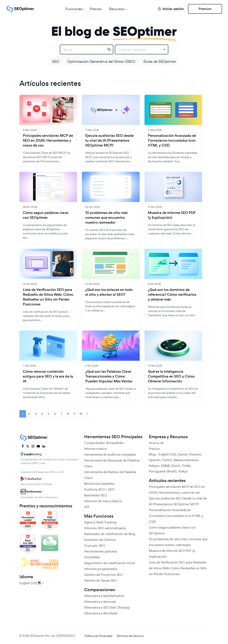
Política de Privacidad (98, 636)
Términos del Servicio (130, 636)
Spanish (154, 460)
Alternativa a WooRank (101, 613)
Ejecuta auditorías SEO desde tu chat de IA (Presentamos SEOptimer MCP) (109, 141)
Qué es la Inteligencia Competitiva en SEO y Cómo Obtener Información (171, 376)
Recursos (117, 9)
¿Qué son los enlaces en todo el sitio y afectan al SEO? (109, 292)
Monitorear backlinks (99, 484)
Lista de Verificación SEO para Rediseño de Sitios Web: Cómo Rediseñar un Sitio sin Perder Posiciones (48, 297)
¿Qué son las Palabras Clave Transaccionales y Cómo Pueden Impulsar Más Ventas (109, 376)
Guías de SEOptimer (160, 61)
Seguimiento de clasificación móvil (110, 563)
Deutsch (195, 454)
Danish (183, 454)
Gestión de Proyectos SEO (103, 575)
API (87, 507)
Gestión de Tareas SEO (101, 580)
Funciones (74, 9)
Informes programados (101, 569)
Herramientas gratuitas (101, 551)
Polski (186, 466)
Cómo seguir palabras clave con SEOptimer (46, 215)
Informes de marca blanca (103, 501)
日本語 (165, 466)
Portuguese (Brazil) (163, 471)
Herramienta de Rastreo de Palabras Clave (110, 475)
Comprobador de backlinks (104, 443)
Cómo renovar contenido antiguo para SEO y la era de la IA (48, 376)
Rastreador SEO (96, 495)
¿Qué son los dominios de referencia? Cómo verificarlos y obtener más (172, 295)
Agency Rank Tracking (100, 522)
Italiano (154, 466)
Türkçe (183, 471)
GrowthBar (92, 557)
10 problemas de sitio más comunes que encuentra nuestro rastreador (106, 218)
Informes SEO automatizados (105, 528)
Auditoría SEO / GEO (99, 489)
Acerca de (156, 443)
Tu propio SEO (95, 546)
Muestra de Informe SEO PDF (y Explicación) (172, 215)
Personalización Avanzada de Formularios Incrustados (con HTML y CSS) (172, 141)
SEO (56, 61)
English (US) (167, 454)
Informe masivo (95, 449)
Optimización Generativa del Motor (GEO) (101, 61)
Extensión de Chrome (100, 540)
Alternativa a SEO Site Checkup (107, 607)
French (167, 460)
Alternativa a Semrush (100, 602)
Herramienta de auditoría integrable (110, 455)
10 (81, 414)
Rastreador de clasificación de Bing (110, 534)
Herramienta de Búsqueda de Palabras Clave (112, 463)
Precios (96, 9)
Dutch (176, 466)
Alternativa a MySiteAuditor (104, 596)
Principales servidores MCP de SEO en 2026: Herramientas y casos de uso (48, 141)
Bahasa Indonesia (186, 460)
